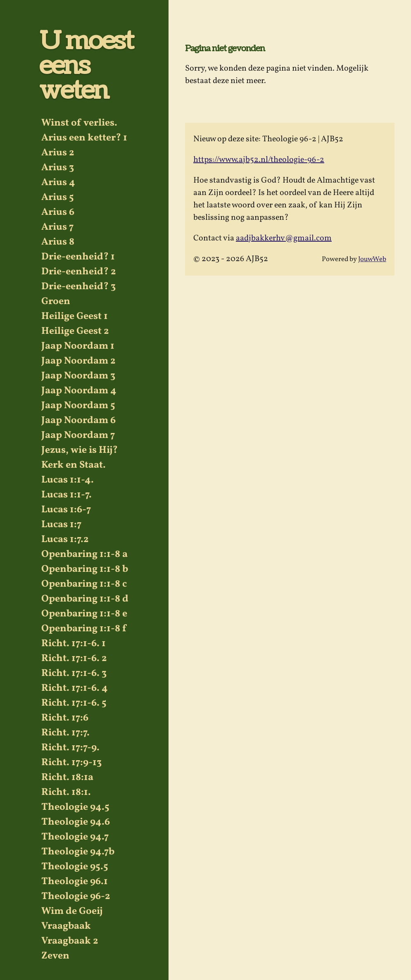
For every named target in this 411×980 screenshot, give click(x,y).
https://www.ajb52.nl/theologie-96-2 (259, 160)
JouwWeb (372, 259)
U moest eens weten (86, 66)
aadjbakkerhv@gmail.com (284, 238)
